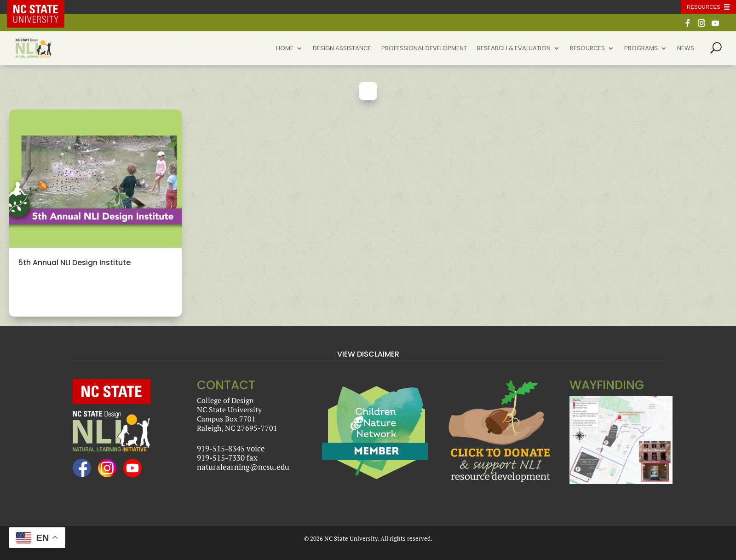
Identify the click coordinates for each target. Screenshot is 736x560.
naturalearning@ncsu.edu (243, 467)
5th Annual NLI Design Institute (75, 263)
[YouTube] (715, 26)
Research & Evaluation (514, 49)
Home (285, 49)
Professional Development (424, 49)
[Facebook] (688, 26)
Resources (587, 49)
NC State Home (42, 7)
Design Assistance (342, 49)
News (686, 49)
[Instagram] (701, 26)
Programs (641, 49)
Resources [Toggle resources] (704, 7)
